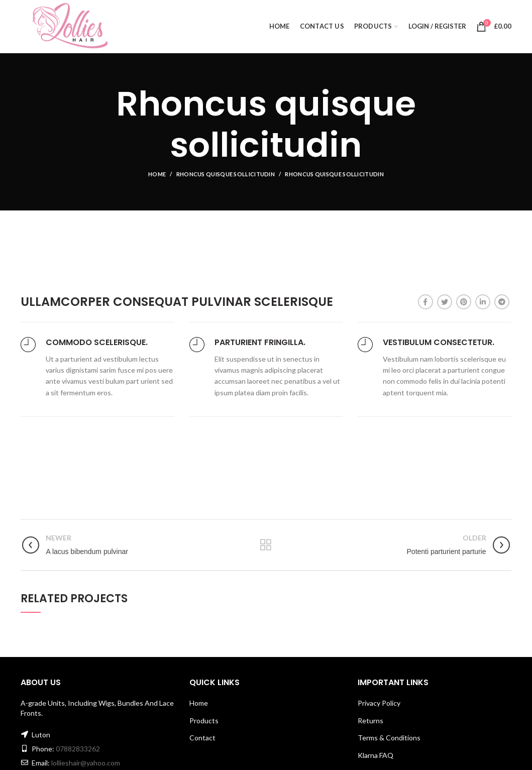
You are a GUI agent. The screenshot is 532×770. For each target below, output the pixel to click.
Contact (202, 738)
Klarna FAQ (376, 755)
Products (204, 721)
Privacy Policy (379, 703)
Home (157, 174)
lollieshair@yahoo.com (86, 763)
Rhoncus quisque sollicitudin (226, 174)
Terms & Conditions (389, 738)
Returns (370, 721)
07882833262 (78, 749)
